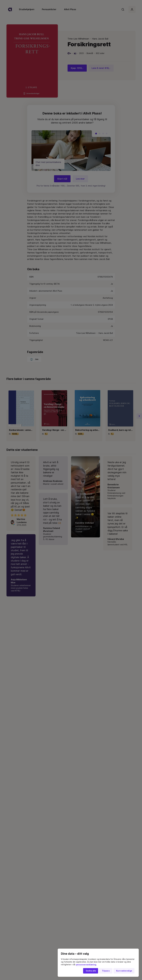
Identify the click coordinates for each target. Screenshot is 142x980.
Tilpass (106, 971)
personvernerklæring (86, 965)
